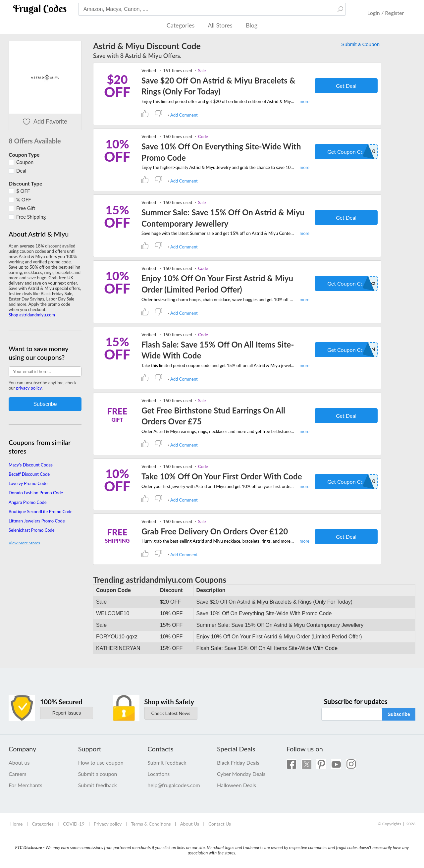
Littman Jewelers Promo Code (37, 521)
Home (16, 824)
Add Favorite (45, 122)
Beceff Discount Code (29, 474)
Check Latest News (171, 713)
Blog (252, 25)
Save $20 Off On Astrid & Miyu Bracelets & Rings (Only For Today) (218, 86)
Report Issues (67, 713)
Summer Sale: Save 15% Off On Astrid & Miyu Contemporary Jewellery (223, 218)
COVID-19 (74, 824)
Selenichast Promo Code (32, 530)
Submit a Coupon (360, 44)
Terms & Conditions (151, 824)
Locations (159, 774)
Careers (18, 774)
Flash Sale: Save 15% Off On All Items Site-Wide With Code (218, 350)
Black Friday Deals (238, 762)
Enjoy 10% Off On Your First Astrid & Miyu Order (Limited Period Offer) (217, 284)
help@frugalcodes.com (174, 785)
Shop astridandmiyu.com (32, 315)
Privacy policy (108, 824)
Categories (181, 25)
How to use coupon (101, 762)
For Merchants (26, 785)
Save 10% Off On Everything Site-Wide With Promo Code (221, 152)
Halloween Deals (237, 785)
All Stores (220, 25)
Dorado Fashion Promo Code (36, 493)
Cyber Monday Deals (241, 774)
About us (19, 762)
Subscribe (399, 714)
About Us (189, 824)
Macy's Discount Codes (31, 465)
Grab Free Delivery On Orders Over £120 (215, 531)
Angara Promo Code (28, 502)
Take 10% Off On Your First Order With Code (222, 476)
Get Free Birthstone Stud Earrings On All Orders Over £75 (213, 416)
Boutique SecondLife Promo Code (41, 512)
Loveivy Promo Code (28, 483)
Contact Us (220, 824)
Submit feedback (98, 785)
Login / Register (386, 13)
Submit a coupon (98, 774)
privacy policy (29, 388)
